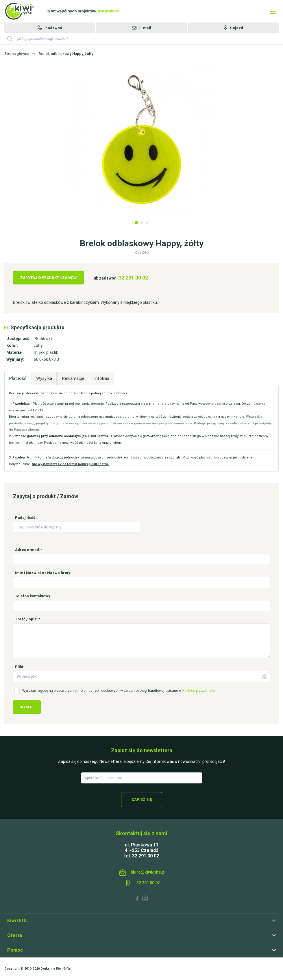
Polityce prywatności (199, 691)
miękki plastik (46, 352)
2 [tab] (142, 223)
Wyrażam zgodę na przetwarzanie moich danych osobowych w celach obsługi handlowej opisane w (119, 691)
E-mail (145, 28)
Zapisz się (142, 799)
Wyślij (27, 707)
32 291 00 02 (133, 278)
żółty (38, 345)
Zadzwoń (53, 28)
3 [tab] (147, 223)
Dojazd (237, 28)
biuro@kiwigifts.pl (148, 872)
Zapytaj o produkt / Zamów (48, 278)
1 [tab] (136, 222)
